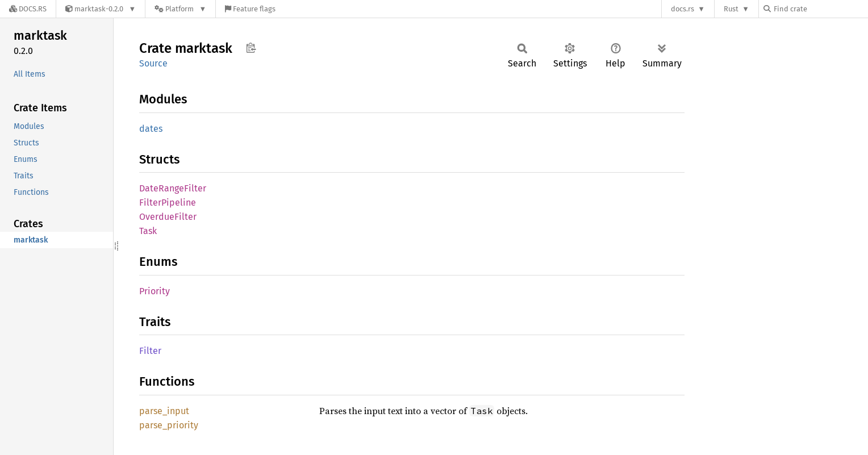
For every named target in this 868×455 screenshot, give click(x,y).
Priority (155, 291)
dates (151, 129)
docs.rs (683, 9)
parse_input (164, 411)
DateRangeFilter (173, 188)
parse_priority (169, 425)
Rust (731, 9)
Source (153, 63)
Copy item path (251, 48)
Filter (150, 351)
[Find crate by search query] (820, 9)
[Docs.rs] (28, 9)
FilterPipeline (168, 203)
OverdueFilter (168, 217)
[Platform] (180, 9)
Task (148, 231)
